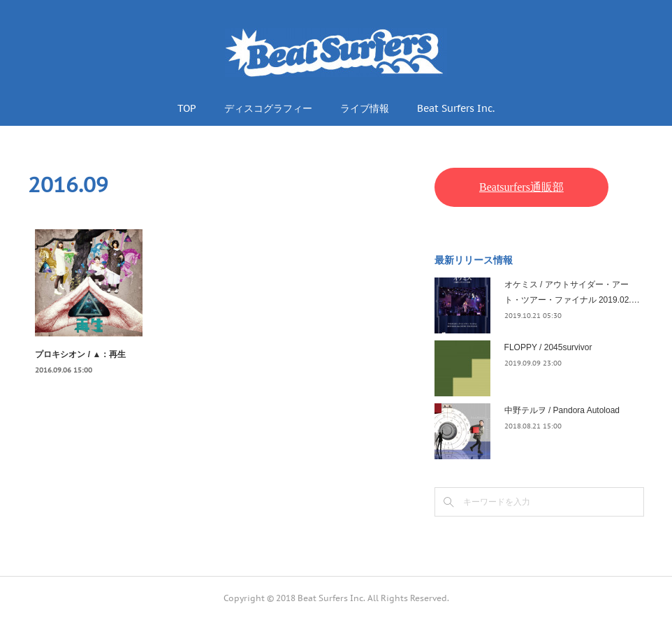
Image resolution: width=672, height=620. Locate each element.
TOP (187, 108)
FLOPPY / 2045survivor (548, 347)
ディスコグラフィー (268, 108)
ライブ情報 (365, 108)
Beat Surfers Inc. (456, 108)
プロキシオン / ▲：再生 (80, 354)
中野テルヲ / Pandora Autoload (562, 410)
